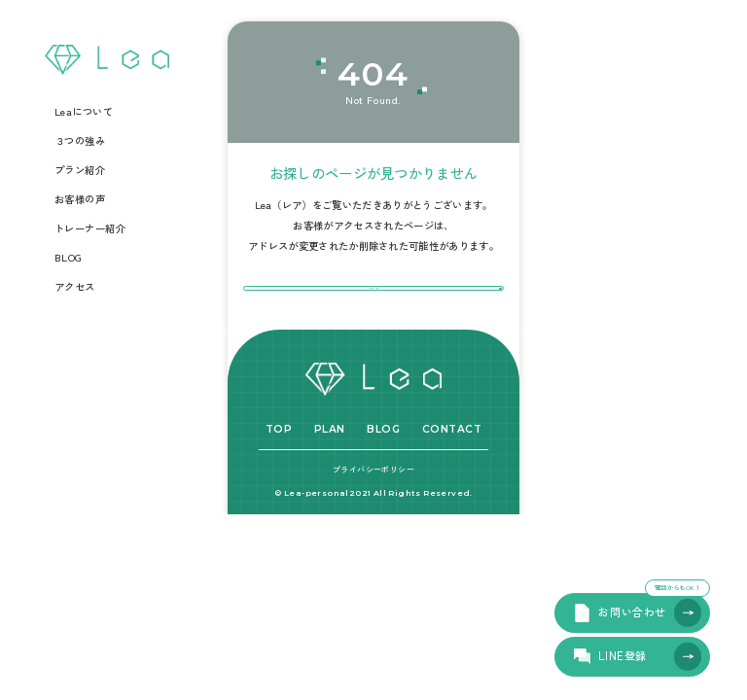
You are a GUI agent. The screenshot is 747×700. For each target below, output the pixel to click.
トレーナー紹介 (90, 228)
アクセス (75, 287)
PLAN (330, 470)
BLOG (69, 258)
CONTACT (452, 470)
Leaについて (84, 112)
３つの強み (80, 141)
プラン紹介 (80, 170)
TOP (279, 470)
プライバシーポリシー (373, 509)
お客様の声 (80, 199)
